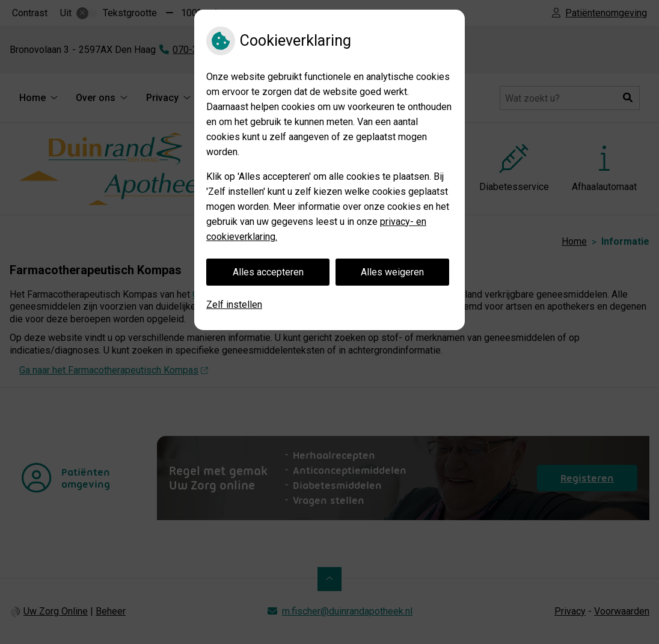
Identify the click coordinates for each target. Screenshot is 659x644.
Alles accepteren (268, 272)
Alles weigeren (392, 272)
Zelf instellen (234, 305)
